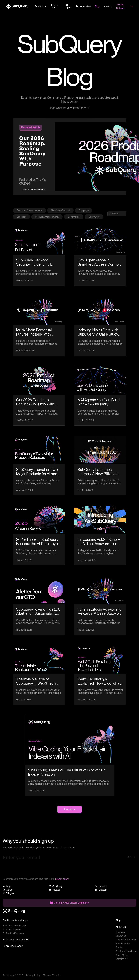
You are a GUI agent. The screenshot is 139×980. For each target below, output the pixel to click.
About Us (121, 927)
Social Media (122, 955)
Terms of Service (52, 975)
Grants (119, 947)
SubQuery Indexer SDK (15, 940)
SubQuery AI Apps (13, 946)
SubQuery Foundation (126, 951)
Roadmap (120, 932)
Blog (118, 920)
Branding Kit (121, 959)
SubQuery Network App (14, 926)
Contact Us (121, 936)
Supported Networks (126, 940)
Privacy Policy (33, 975)
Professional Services (13, 933)
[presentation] (27, 871)
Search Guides (123, 944)
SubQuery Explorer (12, 929)
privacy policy (62, 879)
